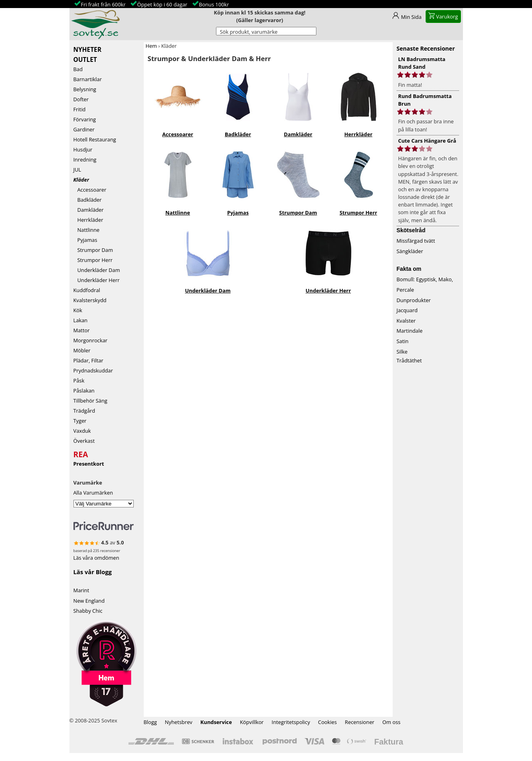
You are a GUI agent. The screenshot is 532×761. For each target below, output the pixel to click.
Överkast (84, 441)
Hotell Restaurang (95, 139)
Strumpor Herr (93, 260)
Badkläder (88, 200)
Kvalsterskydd (90, 300)
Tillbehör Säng (91, 401)
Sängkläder (410, 251)
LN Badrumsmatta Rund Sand (422, 63)
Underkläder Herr (97, 280)
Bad (78, 69)
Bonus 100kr (214, 4)
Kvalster (406, 321)
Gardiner (84, 129)
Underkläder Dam (97, 270)
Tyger (80, 421)
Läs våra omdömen (96, 558)
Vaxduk (82, 431)
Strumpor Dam (93, 250)
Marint (82, 590)
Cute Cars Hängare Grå (427, 141)
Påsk (79, 380)
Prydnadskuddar (93, 370)
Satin (403, 341)
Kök (78, 310)
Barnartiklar (88, 79)
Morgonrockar (91, 340)
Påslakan (84, 391)
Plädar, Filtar (89, 360)
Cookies (327, 722)
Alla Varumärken (93, 493)
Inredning (85, 160)
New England (89, 601)
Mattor (82, 330)
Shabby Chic (88, 611)
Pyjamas (85, 240)
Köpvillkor (252, 722)
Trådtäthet (409, 360)
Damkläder (89, 210)
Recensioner (360, 722)
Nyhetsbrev (179, 722)
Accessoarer (90, 190)
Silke (402, 352)
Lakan (81, 320)
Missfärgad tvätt (416, 241)
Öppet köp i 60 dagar (162, 4)
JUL (77, 170)
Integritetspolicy (291, 722)
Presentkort (89, 464)
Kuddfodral (87, 290)
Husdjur (83, 149)
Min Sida (411, 17)
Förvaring (85, 119)
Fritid (80, 109)
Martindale (410, 331)
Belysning (85, 89)
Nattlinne (87, 230)
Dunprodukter (414, 300)
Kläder (81, 180)
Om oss (391, 722)
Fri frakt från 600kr (103, 4)
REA (81, 453)
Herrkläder (88, 220)
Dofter (81, 99)
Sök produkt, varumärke (249, 32)
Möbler (82, 350)
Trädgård (84, 411)
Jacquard (407, 310)
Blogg (150, 722)
